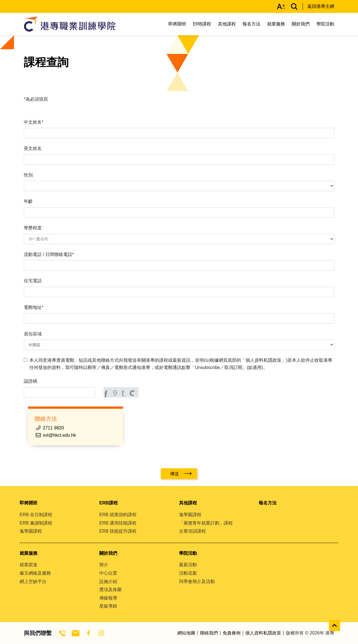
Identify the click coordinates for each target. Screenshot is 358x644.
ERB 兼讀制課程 (36, 523)
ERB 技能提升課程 (118, 531)
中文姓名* (34, 122)
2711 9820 (53, 428)
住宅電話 (33, 281)
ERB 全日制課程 (36, 515)
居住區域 (33, 334)
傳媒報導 (108, 598)
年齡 (28, 201)
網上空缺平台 (33, 581)
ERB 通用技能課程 (118, 523)
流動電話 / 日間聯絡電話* (49, 254)
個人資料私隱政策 (263, 633)
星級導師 (108, 606)
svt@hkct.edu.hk (59, 435)
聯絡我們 (209, 633)
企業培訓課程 (192, 531)
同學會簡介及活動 (197, 581)
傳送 (175, 474)
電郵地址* (34, 307)
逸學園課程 (31, 531)
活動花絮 (188, 573)
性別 (28, 175)
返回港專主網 (321, 6)
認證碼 (30, 381)
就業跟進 (29, 565)
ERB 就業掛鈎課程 (118, 515)
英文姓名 (33, 148)
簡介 (104, 565)
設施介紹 (108, 581)
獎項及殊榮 (110, 590)
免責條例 (232, 633)
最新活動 (188, 565)
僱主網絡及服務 (35, 573)
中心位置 (108, 573)
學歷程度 (33, 228)
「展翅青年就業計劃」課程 (206, 523)
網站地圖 (186, 633)
